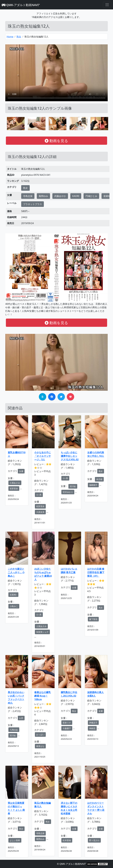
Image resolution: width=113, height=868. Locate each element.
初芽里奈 (14, 489)
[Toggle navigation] (107, 5)
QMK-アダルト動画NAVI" (21, 5)
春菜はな (40, 746)
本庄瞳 (99, 479)
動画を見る (56, 141)
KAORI (76, 196)
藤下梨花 (93, 619)
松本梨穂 (67, 840)
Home (10, 37)
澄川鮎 (73, 486)
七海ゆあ (14, 730)
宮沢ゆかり (68, 492)
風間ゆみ (43, 196)
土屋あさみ (15, 483)
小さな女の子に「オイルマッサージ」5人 (43, 456)
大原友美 (40, 512)
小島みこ (14, 606)
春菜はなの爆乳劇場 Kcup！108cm (43, 696)
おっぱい (40, 735)
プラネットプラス (33, 204)
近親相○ (13, 595)
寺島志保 (28, 196)
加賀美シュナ (42, 632)
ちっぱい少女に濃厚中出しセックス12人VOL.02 (70, 456)
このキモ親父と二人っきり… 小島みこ (16, 572)
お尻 (21, 718)
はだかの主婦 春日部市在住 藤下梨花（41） (96, 572)
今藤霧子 (67, 728)
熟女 (19, 37)
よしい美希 (15, 840)
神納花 (92, 728)
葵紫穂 (107, 196)
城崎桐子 (93, 485)
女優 (21, 471)
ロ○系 (39, 495)
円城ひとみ (91, 196)
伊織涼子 (93, 723)
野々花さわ (94, 840)
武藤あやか (60, 196)
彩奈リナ (67, 723)
